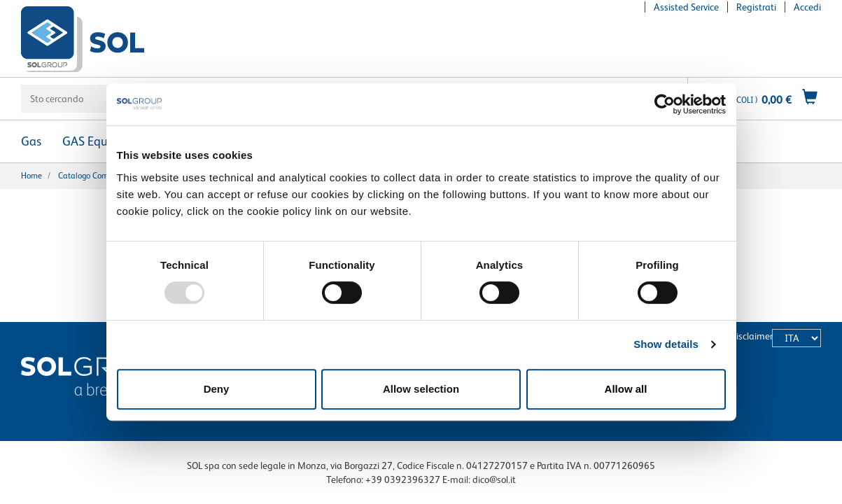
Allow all (626, 389)
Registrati (756, 7)
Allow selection (421, 389)
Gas (31, 141)
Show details (666, 344)
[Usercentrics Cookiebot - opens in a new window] (665, 104)
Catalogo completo (92, 176)
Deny (217, 389)
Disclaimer (751, 336)
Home (31, 176)
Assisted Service (686, 7)
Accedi (807, 7)
